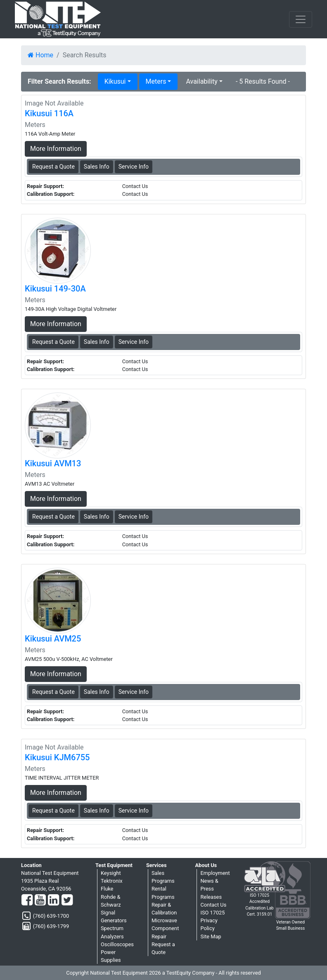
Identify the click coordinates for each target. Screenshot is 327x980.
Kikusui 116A (49, 113)
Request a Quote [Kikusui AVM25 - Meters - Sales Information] (53, 692)
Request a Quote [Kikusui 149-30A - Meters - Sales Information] (53, 342)
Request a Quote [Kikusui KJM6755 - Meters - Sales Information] (53, 811)
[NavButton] (301, 19)
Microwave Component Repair (165, 928)
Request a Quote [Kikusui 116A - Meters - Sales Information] (53, 167)
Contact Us (213, 905)
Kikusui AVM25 (53, 639)
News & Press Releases (211, 889)
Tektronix (112, 881)
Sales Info (97, 167)
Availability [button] (201, 81)
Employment (215, 873)
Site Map (211, 937)
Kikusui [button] (115, 81)
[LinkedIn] (53, 900)
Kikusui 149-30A (55, 289)
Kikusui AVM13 (53, 463)
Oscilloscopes (117, 944)
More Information (56, 149)
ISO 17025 (212, 913)
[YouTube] (40, 900)
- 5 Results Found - (263, 81)
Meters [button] (156, 81)
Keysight (111, 873)
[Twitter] (67, 900)
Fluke (107, 889)
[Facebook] (27, 900)
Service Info (134, 167)
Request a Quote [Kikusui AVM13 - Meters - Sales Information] (53, 517)
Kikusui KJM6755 (57, 757)
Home (40, 55)
